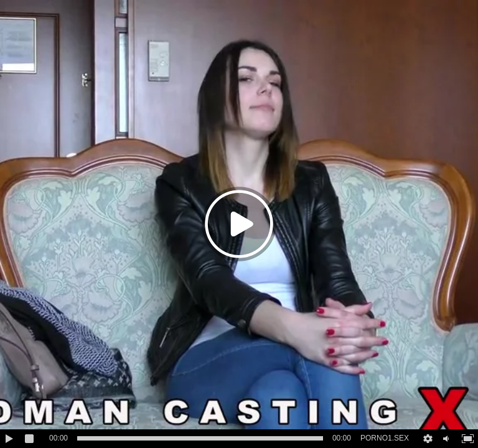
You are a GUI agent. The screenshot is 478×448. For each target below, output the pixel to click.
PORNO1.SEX (385, 438)
